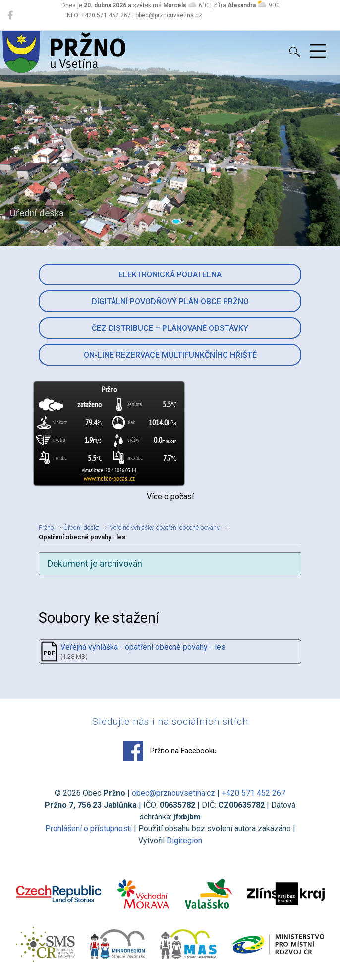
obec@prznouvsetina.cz (173, 793)
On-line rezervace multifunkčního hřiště (170, 355)
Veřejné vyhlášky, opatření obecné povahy (165, 527)
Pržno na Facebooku (170, 751)
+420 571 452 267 (254, 793)
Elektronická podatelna (170, 275)
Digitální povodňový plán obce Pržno (170, 301)
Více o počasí (170, 497)
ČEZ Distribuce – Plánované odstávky (170, 328)
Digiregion (184, 841)
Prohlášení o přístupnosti (88, 829)
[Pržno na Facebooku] (10, 15)
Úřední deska (82, 527)
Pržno (46, 527)
